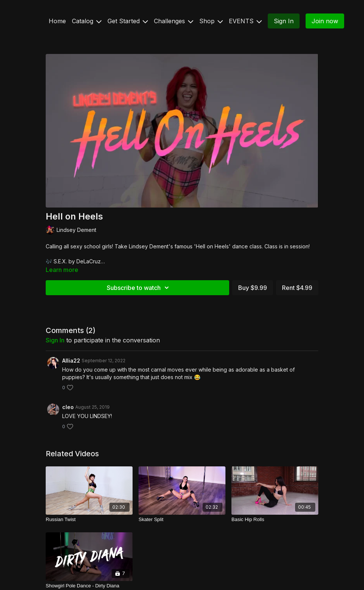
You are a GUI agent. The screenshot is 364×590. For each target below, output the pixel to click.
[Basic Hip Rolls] (275, 520)
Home (57, 21)
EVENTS (245, 21)
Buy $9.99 (253, 288)
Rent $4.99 (297, 288)
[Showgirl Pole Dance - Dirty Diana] (89, 586)
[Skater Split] (182, 520)
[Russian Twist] (89, 520)
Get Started (128, 21)
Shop (211, 21)
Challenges (174, 21)
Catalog (87, 21)
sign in (55, 340)
